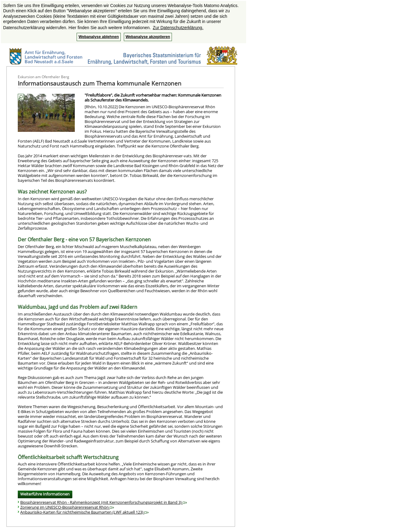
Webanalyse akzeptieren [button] (148, 37)
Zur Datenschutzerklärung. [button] (178, 28)
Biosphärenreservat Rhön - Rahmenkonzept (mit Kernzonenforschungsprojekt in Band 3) (104, 502)
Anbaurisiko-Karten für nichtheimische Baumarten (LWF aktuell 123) (84, 512)
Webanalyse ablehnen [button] (99, 37)
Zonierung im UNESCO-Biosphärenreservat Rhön (67, 507)
